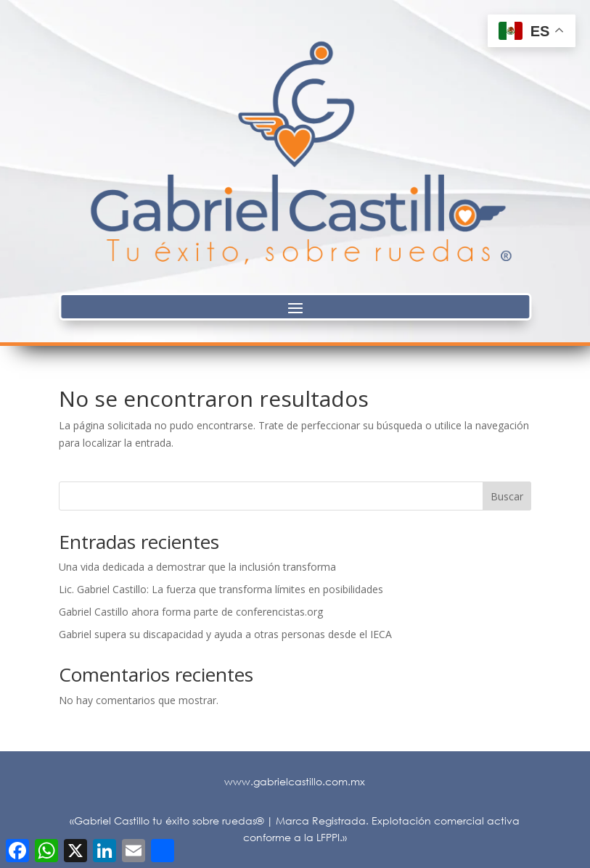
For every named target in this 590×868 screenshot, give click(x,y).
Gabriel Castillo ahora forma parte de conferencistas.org (191, 612)
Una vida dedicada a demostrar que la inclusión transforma (197, 567)
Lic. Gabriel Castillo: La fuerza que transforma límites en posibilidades (221, 589)
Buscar (507, 496)
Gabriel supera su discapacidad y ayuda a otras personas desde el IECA (225, 634)
